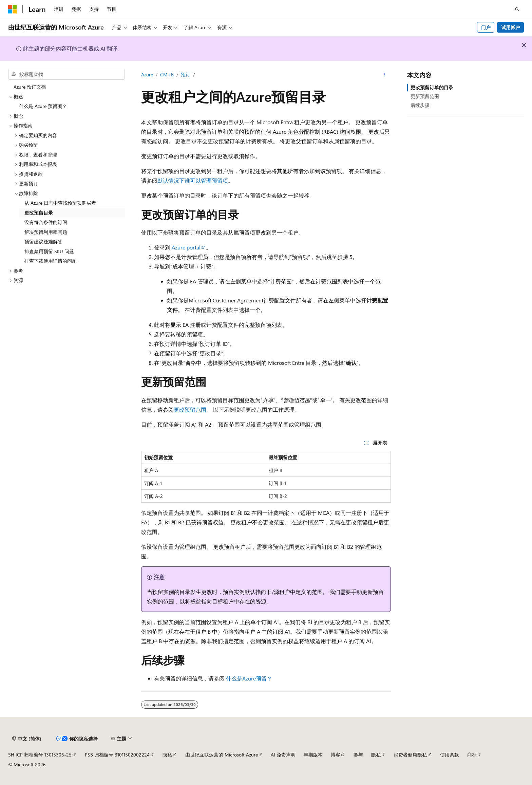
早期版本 (313, 755)
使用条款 (450, 755)
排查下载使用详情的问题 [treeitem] (51, 261)
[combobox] (66, 74)
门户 (486, 27)
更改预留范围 (190, 409)
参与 (358, 755)
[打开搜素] (517, 9)
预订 (186, 74)
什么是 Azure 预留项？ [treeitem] (43, 106)
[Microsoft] (13, 9)
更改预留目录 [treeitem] (39, 213)
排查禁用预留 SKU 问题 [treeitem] (49, 251)
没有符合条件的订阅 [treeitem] (46, 222)
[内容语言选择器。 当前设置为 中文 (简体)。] (27, 739)
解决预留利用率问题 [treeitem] (46, 232)
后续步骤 (420, 105)
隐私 (167, 755)
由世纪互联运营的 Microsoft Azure (222, 755)
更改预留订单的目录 (432, 87)
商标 (472, 755)
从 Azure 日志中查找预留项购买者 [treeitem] (60, 203)
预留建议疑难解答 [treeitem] (43, 241)
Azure (147, 74)
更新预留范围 (425, 96)
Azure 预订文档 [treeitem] (30, 87)
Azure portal (186, 247)
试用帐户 (511, 27)
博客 (336, 755)
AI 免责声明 (283, 755)
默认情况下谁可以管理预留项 (193, 180)
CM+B (167, 74)
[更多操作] (385, 75)
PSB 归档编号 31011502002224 (117, 755)
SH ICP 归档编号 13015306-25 (40, 755)
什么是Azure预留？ (249, 678)
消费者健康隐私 (410, 755)
